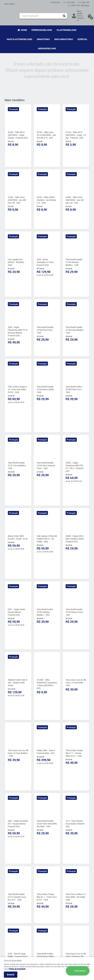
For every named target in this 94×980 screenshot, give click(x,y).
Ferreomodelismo (42, 30)
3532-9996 (69, 2)
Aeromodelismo (47, 48)
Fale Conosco (10, 916)
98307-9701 (79, 5)
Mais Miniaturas (64, 39)
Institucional (12, 908)
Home (24, 30)
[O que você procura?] (64, 16)
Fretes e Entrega (33, 919)
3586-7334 (84, 2)
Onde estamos (10, 919)
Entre (79, 16)
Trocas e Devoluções (35, 932)
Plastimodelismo (67, 30)
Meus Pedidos (10, 4)
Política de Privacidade (36, 929)
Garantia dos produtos (36, 923)
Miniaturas (43, 39)
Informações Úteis (34, 910)
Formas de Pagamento (36, 926)
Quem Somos (10, 913)
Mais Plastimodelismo (20, 39)
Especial (82, 39)
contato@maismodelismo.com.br (62, 931)
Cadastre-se (81, 19)
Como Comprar (33, 916)
